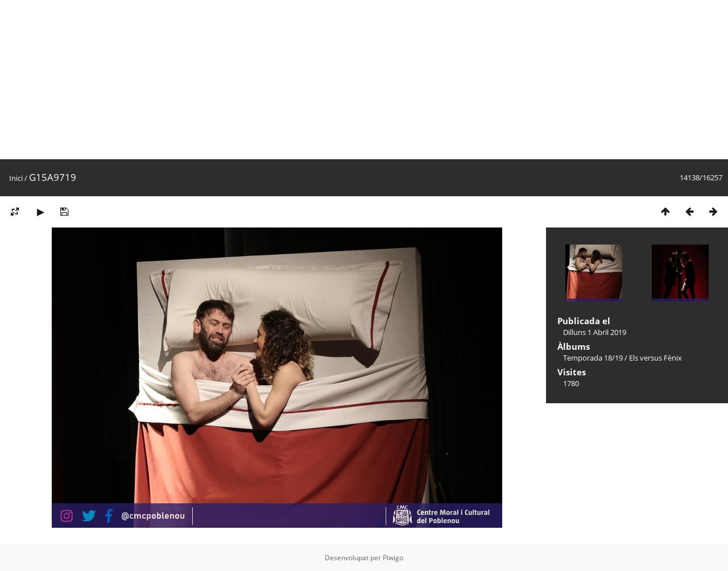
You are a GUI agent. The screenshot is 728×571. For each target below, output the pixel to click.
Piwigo (393, 558)
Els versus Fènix (655, 358)
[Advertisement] (341, 80)
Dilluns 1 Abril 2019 (595, 332)
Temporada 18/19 (593, 358)
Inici (16, 178)
